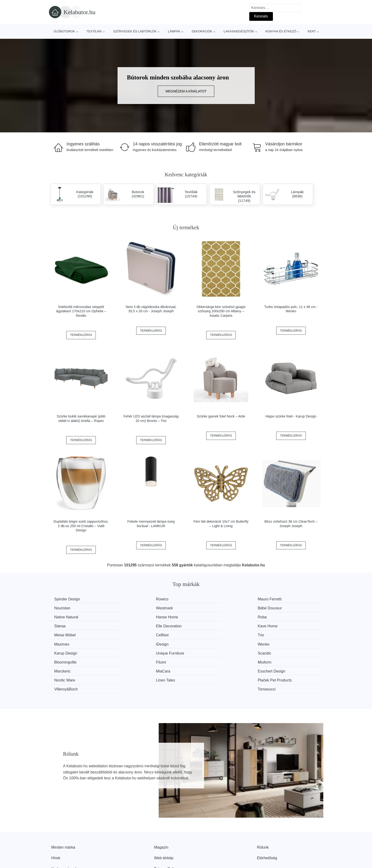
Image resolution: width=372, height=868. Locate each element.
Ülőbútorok (64, 31)
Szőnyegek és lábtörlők (135, 31)
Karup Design (207, 635)
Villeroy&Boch (207, 661)
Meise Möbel (66, 626)
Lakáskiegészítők (239, 31)
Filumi (201, 644)
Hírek (56, 830)
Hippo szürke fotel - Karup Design (291, 416)
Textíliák (94, 31)
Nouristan (274, 599)
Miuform (273, 644)
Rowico (131, 599)
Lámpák (174, 31)
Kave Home (276, 617)
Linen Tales (64, 661)
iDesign (61, 635)
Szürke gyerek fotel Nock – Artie (221, 416)
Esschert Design (209, 652)
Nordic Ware (276, 652)
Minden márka (63, 819)
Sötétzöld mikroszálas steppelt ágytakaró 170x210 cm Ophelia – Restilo (81, 311)
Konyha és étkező (281, 31)
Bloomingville (136, 644)
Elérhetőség (267, 830)
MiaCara (132, 652)
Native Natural (208, 608)
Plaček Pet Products (142, 661)
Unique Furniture (280, 635)
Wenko (131, 635)
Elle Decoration (208, 617)
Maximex (274, 626)
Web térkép (164, 830)
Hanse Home (277, 608)
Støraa (131, 617)
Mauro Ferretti (207, 599)
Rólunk (263, 819)
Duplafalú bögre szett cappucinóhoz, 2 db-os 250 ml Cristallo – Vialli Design (81, 526)
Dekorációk (202, 31)
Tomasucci (275, 661)
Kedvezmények (64, 841)
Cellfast (131, 626)
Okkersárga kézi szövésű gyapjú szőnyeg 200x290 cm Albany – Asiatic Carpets (221, 311)
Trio (199, 626)
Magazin (161, 819)
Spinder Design (68, 599)
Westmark (63, 608)
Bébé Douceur (137, 608)
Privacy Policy (166, 841)
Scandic (62, 644)
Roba (59, 617)
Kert (312, 31)
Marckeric (63, 652)
